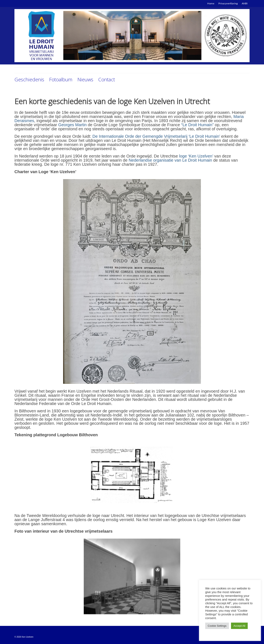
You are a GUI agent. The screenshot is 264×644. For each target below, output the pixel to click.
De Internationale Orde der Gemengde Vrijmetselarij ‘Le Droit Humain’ (156, 136)
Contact (107, 79)
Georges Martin (72, 125)
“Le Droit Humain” (197, 125)
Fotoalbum (61, 79)
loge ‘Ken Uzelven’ (196, 156)
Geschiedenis (29, 79)
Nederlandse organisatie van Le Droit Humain (170, 160)
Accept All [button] (239, 626)
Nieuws (85, 79)
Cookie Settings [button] (217, 626)
